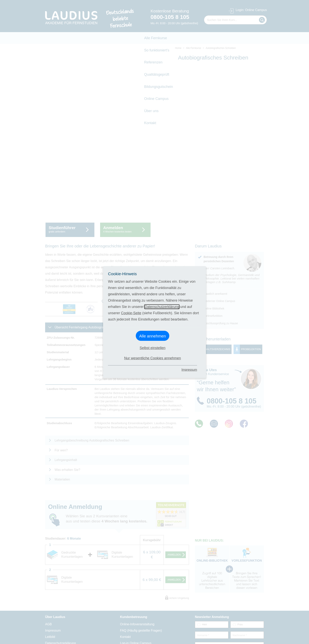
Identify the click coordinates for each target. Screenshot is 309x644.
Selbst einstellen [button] (152, 348)
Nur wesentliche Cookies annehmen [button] (153, 358)
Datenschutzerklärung (162, 307)
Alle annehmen (152, 336)
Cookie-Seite (131, 313)
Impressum (189, 370)
